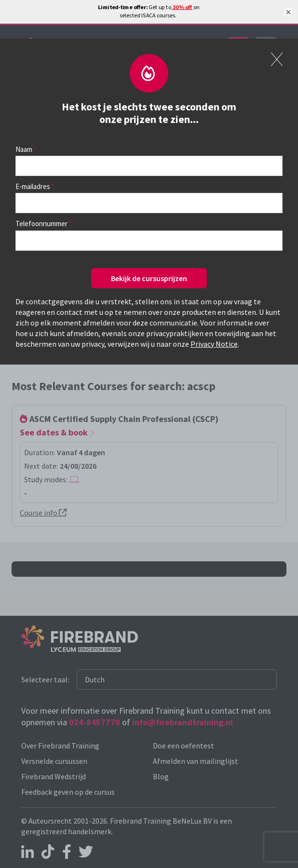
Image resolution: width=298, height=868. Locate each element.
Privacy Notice (214, 344)
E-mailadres (33, 186)
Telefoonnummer (41, 224)
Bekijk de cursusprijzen (149, 278)
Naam (24, 149)
